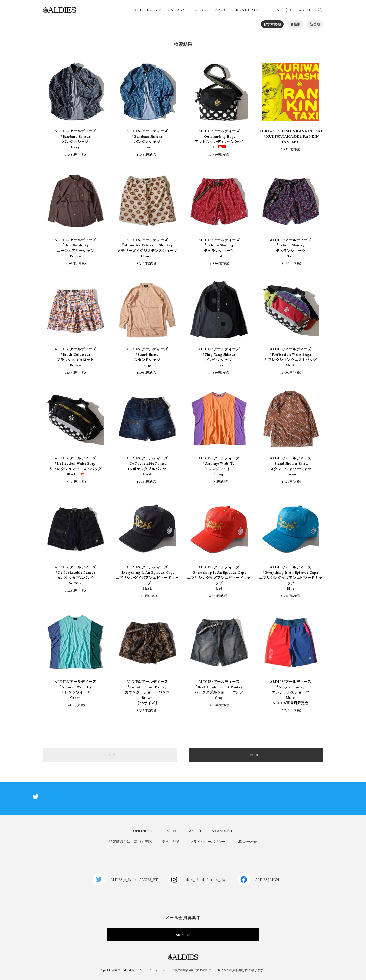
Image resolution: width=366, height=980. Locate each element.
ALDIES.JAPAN (267, 879)
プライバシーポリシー (208, 842)
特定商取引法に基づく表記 (130, 842)
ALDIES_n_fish (121, 879)
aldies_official (195, 879)
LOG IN (305, 10)
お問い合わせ (246, 842)
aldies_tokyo (219, 879)
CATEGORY (178, 10)
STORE (202, 10)
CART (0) (282, 10)
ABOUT (222, 10)
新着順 (315, 24)
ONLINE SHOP (147, 10)
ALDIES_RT (148, 879)
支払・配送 (171, 842)
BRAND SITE (248, 10)
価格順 (295, 24)
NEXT (256, 755)
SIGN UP (183, 935)
